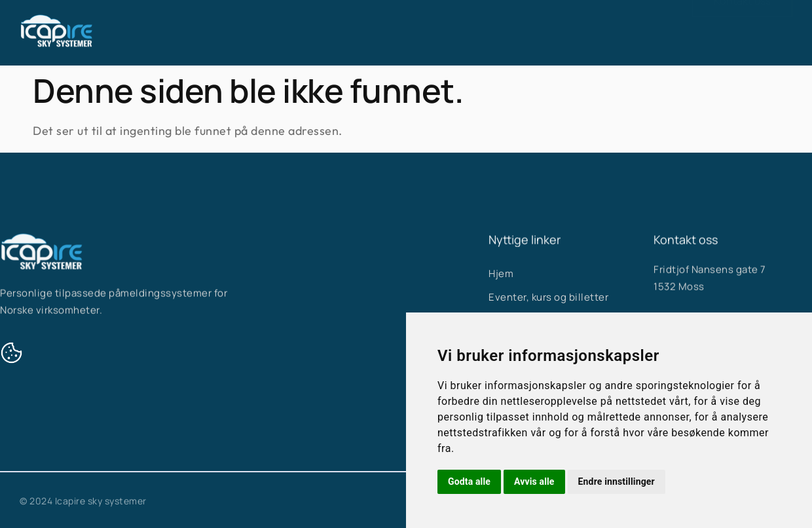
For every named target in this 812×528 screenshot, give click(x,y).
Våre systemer (401, 28)
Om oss (487, 28)
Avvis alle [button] (534, 481)
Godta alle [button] (469, 481)
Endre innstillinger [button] (617, 481)
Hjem (320, 28)
